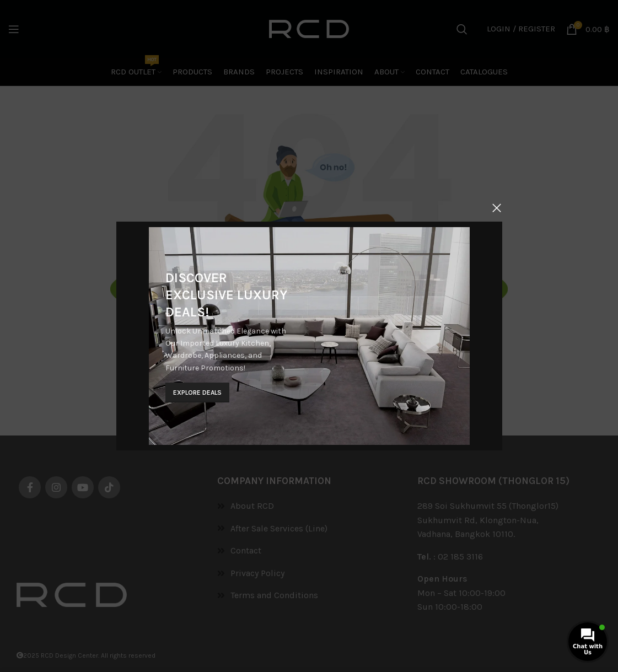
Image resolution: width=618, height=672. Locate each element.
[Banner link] (308, 336)
